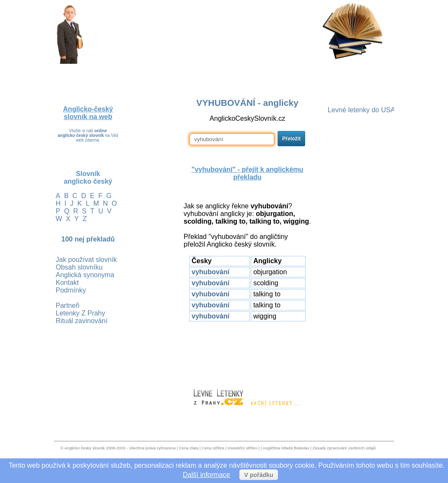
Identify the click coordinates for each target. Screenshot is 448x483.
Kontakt (67, 283)
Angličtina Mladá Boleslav (286, 448)
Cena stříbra (213, 448)
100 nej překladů (88, 239)
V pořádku (258, 475)
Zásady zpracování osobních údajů (344, 448)
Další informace (206, 475)
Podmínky (71, 290)
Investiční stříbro (242, 448)
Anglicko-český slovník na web (88, 113)
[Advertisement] (247, 351)
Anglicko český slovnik (84, 448)
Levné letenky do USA (361, 110)
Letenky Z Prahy (81, 313)
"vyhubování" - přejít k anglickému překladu (247, 173)
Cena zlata (189, 448)
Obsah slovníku (79, 267)
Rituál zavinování (82, 321)
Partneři (68, 305)
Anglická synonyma (85, 275)
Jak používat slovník (86, 260)
